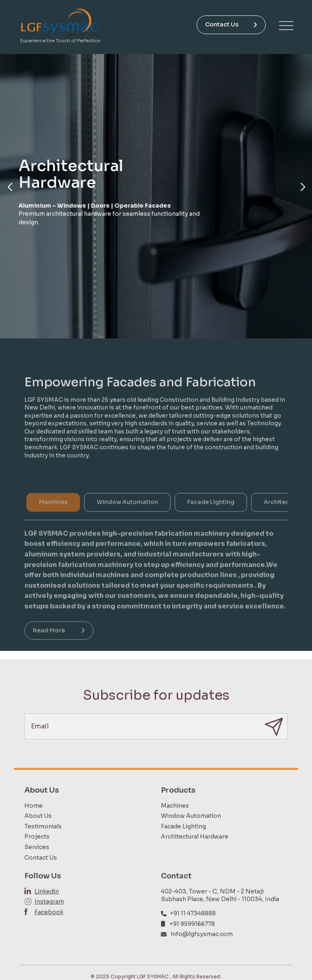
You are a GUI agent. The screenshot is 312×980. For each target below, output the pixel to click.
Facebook (49, 931)
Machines (175, 824)
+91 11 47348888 (193, 932)
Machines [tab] (53, 518)
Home (34, 824)
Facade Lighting (183, 845)
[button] (10, 187)
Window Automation (191, 835)
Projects (37, 856)
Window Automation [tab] (127, 518)
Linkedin (47, 910)
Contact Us (231, 24)
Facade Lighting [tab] (211, 518)
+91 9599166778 (192, 943)
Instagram (49, 921)
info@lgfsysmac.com (202, 953)
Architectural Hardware (195, 856)
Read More (59, 646)
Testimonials (43, 845)
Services (37, 866)
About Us (38, 835)
